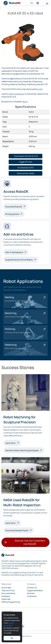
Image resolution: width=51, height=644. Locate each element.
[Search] (32, 3)
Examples (6, 596)
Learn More (13, 443)
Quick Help (6, 588)
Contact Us (32, 588)
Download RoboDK (14, 207)
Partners (31, 593)
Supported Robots (35, 590)
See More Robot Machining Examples (22, 450)
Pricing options (12, 214)
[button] (38, 3)
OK (12, 638)
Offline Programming (11, 602)
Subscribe (6, 599)
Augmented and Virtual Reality (19, 260)
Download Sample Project (17, 530)
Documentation (8, 593)
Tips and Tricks (8, 590)
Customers (32, 596)
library (25, 102)
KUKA (40, 89)
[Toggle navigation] (47, 4)
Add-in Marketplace (14, 252)
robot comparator (17, 94)
